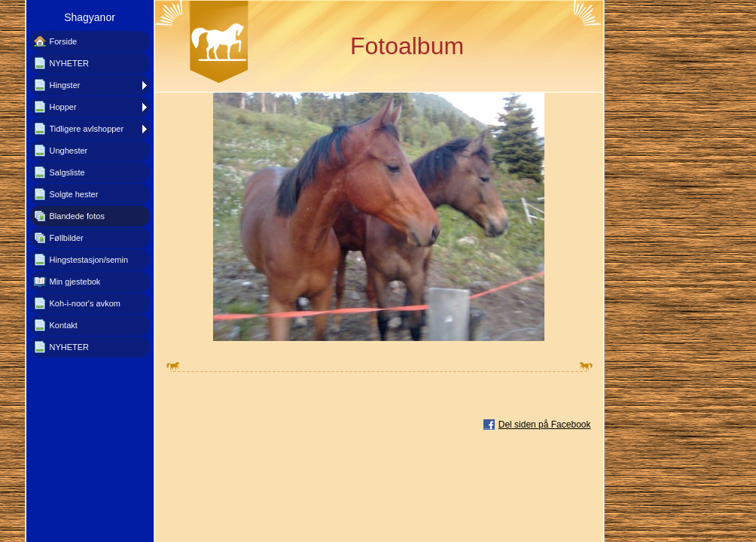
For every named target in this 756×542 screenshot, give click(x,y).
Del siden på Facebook (545, 425)
